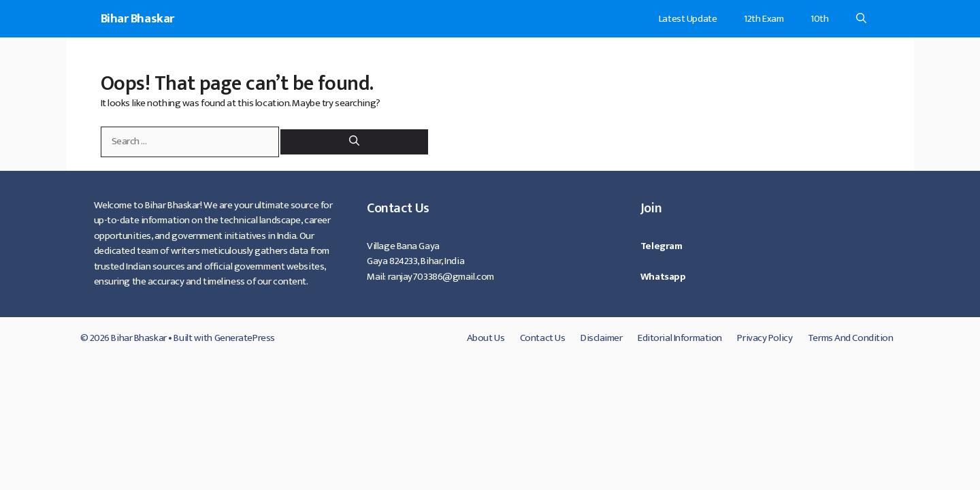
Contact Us (543, 338)
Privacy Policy (765, 338)
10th (819, 19)
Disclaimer (602, 338)
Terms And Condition (851, 338)
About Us (486, 338)
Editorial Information (680, 338)
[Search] (354, 142)
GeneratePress (245, 338)
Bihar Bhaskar (137, 19)
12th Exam (764, 19)
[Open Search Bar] (861, 19)
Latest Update (688, 19)
